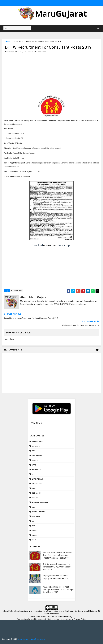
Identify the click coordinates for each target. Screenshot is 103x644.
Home (8, 42)
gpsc (34, 536)
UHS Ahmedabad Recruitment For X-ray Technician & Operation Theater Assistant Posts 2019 (57, 555)
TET (33, 526)
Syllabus (36, 517)
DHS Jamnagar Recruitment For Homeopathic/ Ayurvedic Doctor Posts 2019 (57, 567)
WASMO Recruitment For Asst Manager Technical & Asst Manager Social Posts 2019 (58, 590)
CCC (34, 451)
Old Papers (37, 493)
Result (35, 498)
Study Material (39, 512)
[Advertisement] (52, 74)
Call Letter (37, 456)
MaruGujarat (25, 611)
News (34, 489)
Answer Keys (37, 442)
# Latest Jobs (17, 291)
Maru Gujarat (50, 246)
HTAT (34, 465)
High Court (37, 470)
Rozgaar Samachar (40, 503)
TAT (33, 521)
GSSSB (35, 461)
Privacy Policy (80, 619)
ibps (34, 540)
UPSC (34, 531)
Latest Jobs (18, 42)
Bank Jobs (36, 447)
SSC (34, 507)
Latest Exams (38, 479)
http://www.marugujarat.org (60, 617)
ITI (33, 475)
